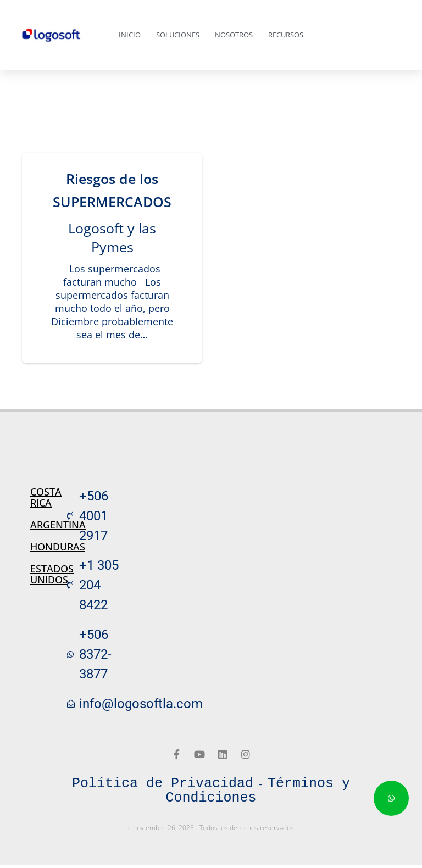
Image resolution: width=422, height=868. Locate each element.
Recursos (286, 35)
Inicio (130, 35)
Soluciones (178, 35)
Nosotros (234, 35)
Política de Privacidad (163, 784)
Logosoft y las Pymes (112, 237)
